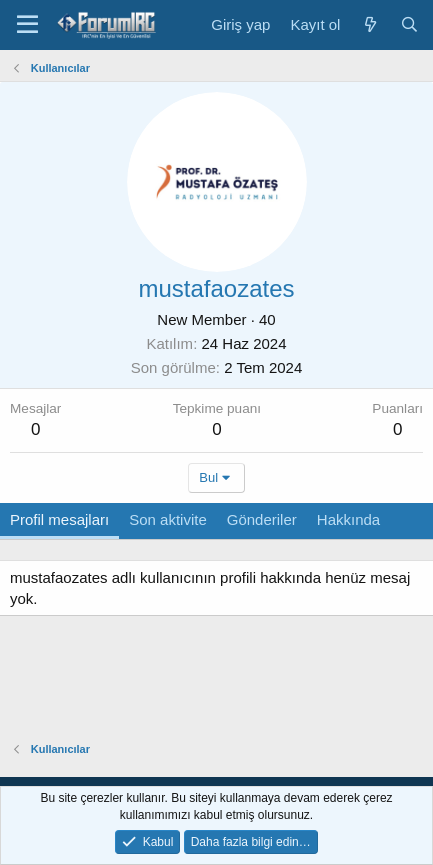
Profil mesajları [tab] (59, 519)
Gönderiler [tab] (262, 519)
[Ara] (409, 24)
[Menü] (27, 25)
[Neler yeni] (369, 24)
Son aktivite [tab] (168, 519)
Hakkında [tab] (348, 519)
